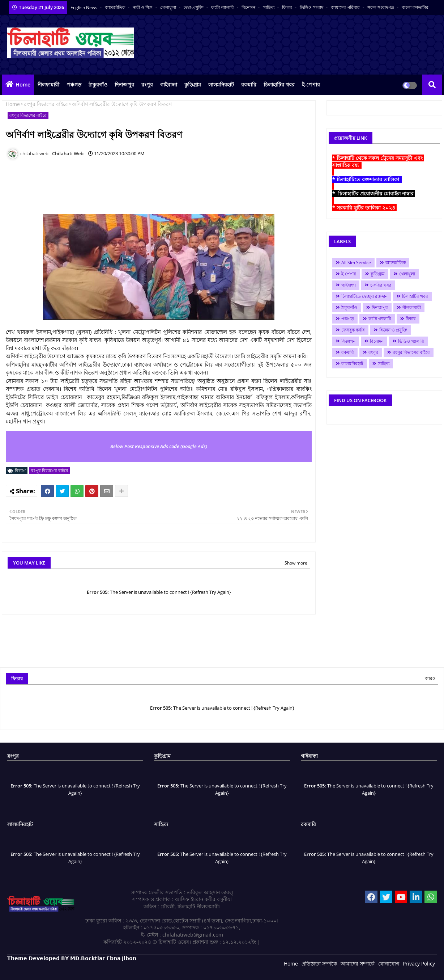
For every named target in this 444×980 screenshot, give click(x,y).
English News (84, 7)
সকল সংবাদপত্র (381, 7)
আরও (430, 678)
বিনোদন (249, 7)
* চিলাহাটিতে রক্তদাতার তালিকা (367, 179)
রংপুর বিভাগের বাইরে (46, 104)
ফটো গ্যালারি (223, 7)
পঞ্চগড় (74, 85)
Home (23, 85)
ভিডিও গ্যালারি (411, 341)
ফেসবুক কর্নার (353, 330)
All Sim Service (356, 263)
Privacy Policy (419, 964)
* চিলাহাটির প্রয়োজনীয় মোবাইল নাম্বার (374, 193)
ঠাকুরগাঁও (98, 85)
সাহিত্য (269, 7)
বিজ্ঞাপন (348, 341)
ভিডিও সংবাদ (312, 7)
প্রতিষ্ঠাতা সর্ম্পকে (319, 964)
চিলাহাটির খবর (279, 85)
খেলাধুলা (169, 7)
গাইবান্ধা (169, 85)
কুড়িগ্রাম (193, 85)
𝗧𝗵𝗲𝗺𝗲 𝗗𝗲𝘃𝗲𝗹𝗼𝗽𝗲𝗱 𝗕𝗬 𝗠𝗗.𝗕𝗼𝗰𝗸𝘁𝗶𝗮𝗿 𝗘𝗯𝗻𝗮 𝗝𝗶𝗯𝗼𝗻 (72, 958)
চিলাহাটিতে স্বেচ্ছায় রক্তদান (364, 296)
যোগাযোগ (389, 964)
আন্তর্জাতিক (116, 7)
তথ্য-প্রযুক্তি (194, 7)
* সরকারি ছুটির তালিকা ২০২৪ (364, 208)
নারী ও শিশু (143, 7)
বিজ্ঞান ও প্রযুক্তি (393, 330)
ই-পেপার (311, 85)
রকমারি (249, 85)
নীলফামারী (48, 85)
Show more (296, 563)
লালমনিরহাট (221, 85)
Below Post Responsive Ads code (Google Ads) (159, 446)
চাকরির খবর (381, 285)
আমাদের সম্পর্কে (358, 964)
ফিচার (288, 7)
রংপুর (147, 85)
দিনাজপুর (124, 85)
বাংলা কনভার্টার (415, 7)
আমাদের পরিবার (346, 7)
